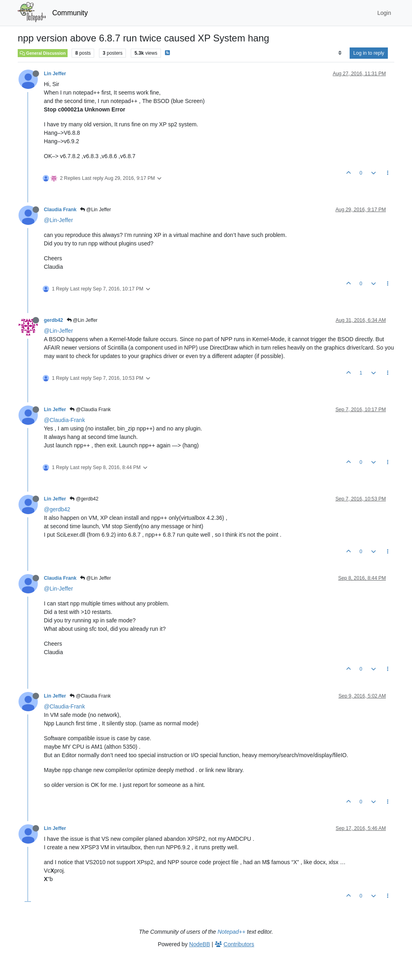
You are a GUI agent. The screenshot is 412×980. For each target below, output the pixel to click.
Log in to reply (369, 53)
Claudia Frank (60, 210)
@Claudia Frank (90, 410)
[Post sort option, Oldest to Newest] (340, 53)
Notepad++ (232, 932)
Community (70, 13)
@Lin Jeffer (96, 210)
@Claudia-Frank (64, 420)
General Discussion (43, 53)
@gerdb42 (84, 499)
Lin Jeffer (55, 74)
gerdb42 (54, 320)
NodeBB (200, 944)
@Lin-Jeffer (58, 220)
